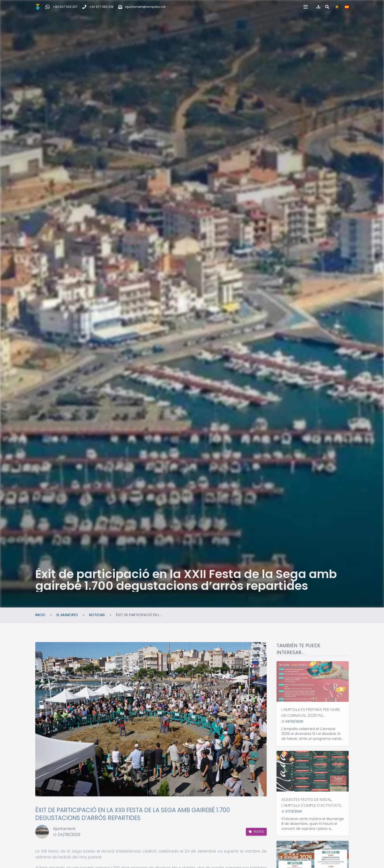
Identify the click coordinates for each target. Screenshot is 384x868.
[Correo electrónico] (142, 7)
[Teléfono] (98, 7)
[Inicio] (38, 7)
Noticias (97, 615)
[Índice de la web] (318, 7)
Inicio (40, 615)
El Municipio (67, 615)
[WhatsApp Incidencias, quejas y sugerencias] (61, 7)
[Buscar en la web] (327, 7)
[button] (306, 7)
